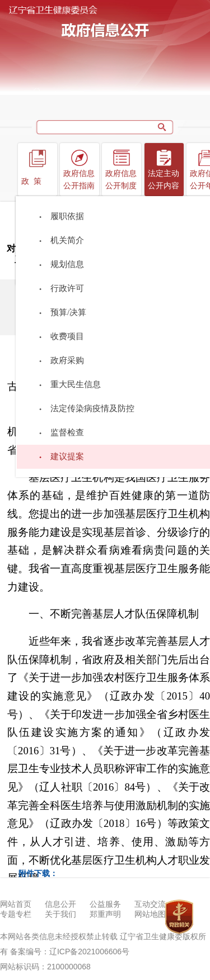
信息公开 (60, 904)
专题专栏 (16, 914)
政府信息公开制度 (121, 180)
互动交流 (150, 904)
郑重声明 (105, 914)
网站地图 (150, 914)
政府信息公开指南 (79, 180)
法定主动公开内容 (164, 180)
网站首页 (16, 904)
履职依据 (67, 216)
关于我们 (60, 914)
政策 (34, 181)
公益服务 (105, 904)
